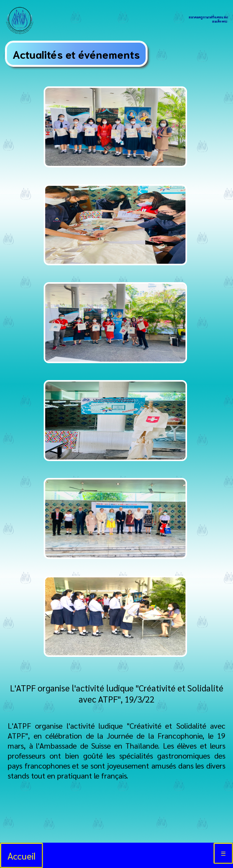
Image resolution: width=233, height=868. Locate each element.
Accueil (21, 855)
